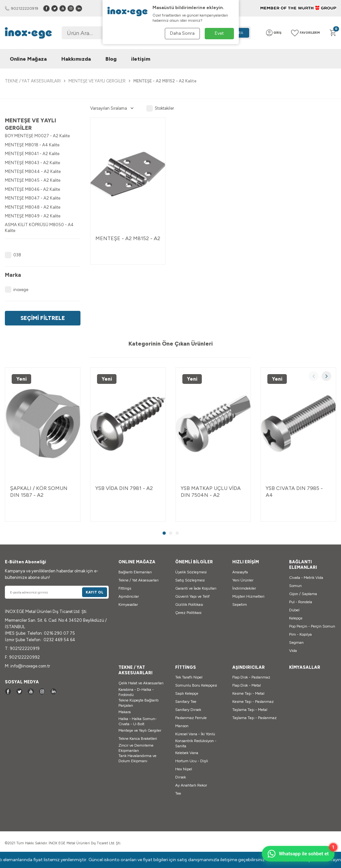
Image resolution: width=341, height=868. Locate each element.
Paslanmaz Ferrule (191, 718)
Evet (219, 33)
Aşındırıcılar (129, 596)
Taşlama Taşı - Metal (250, 710)
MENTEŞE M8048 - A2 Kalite (33, 207)
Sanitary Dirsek (188, 710)
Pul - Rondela (301, 602)
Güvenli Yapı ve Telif (192, 596)
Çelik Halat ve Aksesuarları (141, 683)
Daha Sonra (182, 33)
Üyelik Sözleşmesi (191, 572)
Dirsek (181, 777)
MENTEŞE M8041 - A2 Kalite (32, 154)
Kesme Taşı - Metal (248, 693)
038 (13, 255)
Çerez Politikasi (188, 613)
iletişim (141, 59)
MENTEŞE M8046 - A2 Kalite (32, 189)
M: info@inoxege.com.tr (27, 666)
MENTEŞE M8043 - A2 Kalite (32, 163)
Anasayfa (240, 572)
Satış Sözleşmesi (190, 580)
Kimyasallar (128, 605)
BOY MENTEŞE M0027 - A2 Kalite (37, 136)
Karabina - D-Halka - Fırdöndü (136, 692)
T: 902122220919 (22, 648)
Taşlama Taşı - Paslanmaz (255, 718)
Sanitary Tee (186, 702)
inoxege (17, 289)
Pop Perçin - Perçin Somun (312, 626)
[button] (313, 376)
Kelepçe (296, 618)
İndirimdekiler (244, 588)
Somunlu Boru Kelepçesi (196, 685)
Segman (296, 642)
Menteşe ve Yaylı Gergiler (140, 730)
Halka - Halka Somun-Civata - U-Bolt (138, 721)
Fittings (125, 588)
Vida (293, 651)
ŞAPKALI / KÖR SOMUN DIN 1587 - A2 (39, 492)
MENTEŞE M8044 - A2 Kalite (33, 171)
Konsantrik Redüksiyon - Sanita (196, 743)
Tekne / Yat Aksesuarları (139, 580)
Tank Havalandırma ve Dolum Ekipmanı (137, 758)
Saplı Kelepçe (187, 693)
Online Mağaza (28, 59)
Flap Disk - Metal (247, 685)
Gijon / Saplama (303, 594)
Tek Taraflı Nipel (189, 677)
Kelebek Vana (187, 753)
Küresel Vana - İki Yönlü (195, 734)
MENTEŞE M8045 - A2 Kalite (33, 180)
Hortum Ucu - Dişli (192, 761)
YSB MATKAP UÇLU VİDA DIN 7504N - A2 (211, 492)
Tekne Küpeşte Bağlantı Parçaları (139, 703)
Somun (295, 586)
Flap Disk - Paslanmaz (251, 677)
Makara (125, 712)
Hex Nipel (184, 769)
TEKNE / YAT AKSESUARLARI (33, 81)
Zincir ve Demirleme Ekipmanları (136, 748)
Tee (178, 793)
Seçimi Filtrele (43, 318)
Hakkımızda (76, 59)
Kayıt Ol (95, 592)
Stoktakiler (160, 108)
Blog (111, 59)
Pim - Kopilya (300, 634)
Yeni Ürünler (243, 580)
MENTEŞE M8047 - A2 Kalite (33, 198)
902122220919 (22, 8)
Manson (182, 726)
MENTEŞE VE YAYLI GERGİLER (97, 81)
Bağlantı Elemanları (135, 572)
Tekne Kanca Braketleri (138, 739)
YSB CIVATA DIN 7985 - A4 (294, 492)
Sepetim (240, 605)
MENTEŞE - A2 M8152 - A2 (128, 238)
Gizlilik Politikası (189, 605)
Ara (240, 33)
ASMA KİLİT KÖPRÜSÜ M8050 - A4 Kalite (39, 227)
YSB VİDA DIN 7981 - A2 (124, 488)
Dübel (294, 610)
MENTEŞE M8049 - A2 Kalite (33, 216)
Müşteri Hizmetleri (248, 596)
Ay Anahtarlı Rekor (191, 785)
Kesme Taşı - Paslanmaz (253, 702)
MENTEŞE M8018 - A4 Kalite (32, 145)
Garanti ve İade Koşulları (196, 588)
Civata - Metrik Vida (306, 578)
